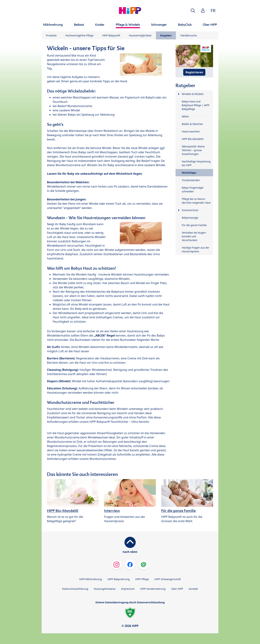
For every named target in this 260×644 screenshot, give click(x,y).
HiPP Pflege (142, 579)
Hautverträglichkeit (140, 35)
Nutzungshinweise (105, 589)
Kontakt (193, 589)
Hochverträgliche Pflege (79, 35)
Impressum (128, 589)
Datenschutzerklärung (75, 589)
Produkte (51, 35)
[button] (193, 11)
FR (213, 10)
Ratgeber (166, 35)
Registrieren (194, 72)
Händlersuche (188, 35)
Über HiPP (177, 589)
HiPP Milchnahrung (91, 579)
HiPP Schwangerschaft (168, 579)
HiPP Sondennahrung (153, 589)
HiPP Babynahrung (119, 579)
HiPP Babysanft (111, 35)
